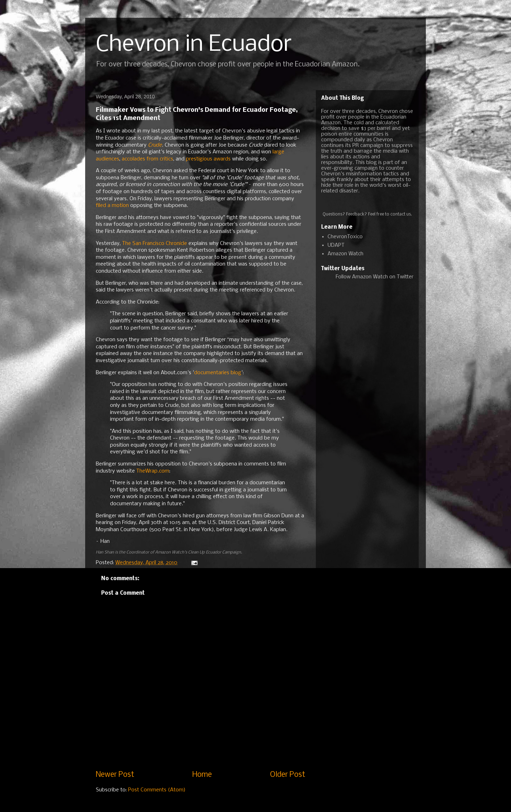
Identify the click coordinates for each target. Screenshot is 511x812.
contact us (401, 214)
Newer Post (115, 775)
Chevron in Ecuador (194, 45)
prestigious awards (208, 159)
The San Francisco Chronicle (154, 244)
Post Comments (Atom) (157, 790)
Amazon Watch (345, 254)
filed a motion (112, 206)
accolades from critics (147, 159)
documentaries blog (218, 373)
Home (202, 775)
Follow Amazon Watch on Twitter (375, 277)
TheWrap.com (153, 471)
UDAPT (336, 245)
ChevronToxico (345, 237)
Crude (155, 145)
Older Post (288, 775)
